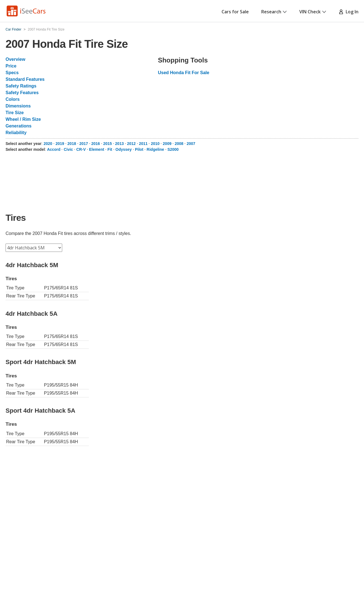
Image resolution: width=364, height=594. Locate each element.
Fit (110, 149)
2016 (96, 144)
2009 (167, 144)
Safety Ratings (21, 86)
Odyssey (124, 149)
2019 (60, 144)
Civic (68, 149)
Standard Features (25, 79)
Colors (13, 99)
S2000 (173, 149)
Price (11, 66)
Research (274, 12)
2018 (72, 144)
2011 (143, 144)
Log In (349, 12)
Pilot (139, 149)
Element (97, 149)
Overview (15, 59)
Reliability (16, 133)
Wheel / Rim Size (23, 119)
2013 (120, 144)
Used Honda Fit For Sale (184, 73)
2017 (84, 144)
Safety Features (22, 93)
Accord (54, 149)
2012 (131, 144)
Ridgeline (155, 149)
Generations (18, 126)
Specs (12, 73)
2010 (155, 144)
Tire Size (15, 113)
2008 (179, 144)
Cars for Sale (235, 12)
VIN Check (313, 12)
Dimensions (18, 106)
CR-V (81, 149)
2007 (191, 144)
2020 (48, 144)
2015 (108, 144)
